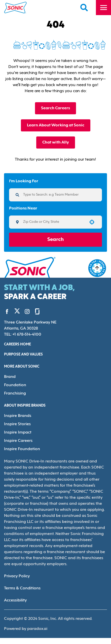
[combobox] (54, 222)
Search (55, 240)
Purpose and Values (24, 354)
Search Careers (55, 108)
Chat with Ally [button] (55, 142)
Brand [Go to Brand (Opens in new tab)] (9, 376)
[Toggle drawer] (103, 8)
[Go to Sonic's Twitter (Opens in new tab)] (15, 312)
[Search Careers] (84, 8)
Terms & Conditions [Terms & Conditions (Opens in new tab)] (22, 586)
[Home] (15, 8)
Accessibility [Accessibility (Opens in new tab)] (15, 598)
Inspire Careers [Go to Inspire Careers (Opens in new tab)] (18, 439)
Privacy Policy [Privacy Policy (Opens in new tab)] (17, 574)
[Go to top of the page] (97, 268)
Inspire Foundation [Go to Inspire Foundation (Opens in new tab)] (21, 447)
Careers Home (18, 344)
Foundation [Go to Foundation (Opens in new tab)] (14, 384)
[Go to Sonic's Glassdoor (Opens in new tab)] (33, 311)
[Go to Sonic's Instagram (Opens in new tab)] (23, 311)
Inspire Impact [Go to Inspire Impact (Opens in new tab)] (17, 431)
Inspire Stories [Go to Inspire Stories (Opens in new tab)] (17, 423)
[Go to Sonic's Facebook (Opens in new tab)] (7, 311)
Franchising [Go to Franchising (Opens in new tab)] (14, 392)
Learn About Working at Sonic (55, 125)
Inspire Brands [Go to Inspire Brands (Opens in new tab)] (17, 415)
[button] (92, 222)
